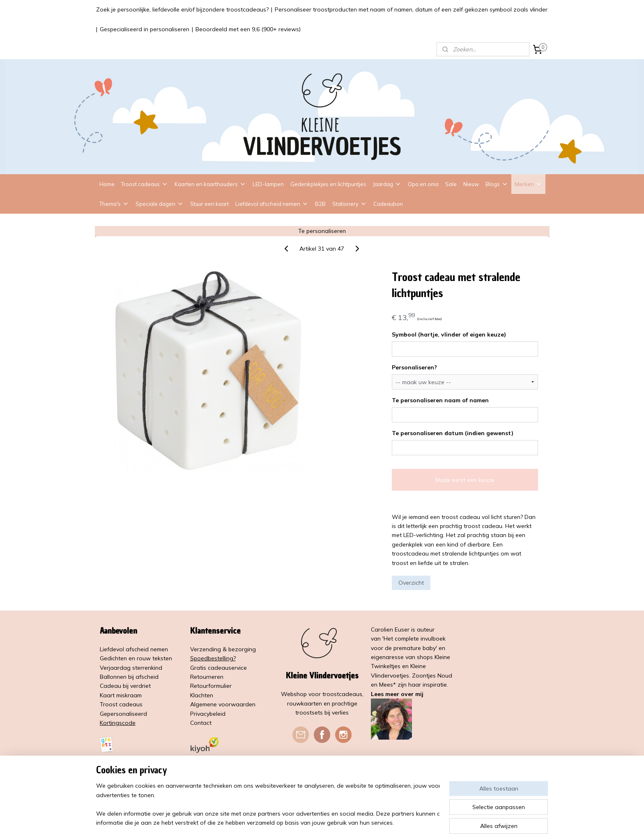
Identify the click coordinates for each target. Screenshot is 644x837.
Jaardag (387, 184)
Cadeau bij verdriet (125, 686)
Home (107, 184)
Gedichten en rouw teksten (136, 658)
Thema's (114, 204)
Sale (451, 184)
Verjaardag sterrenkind (131, 668)
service (238, 668)
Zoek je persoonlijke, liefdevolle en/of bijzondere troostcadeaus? (182, 9)
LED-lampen (268, 184)
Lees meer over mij (397, 694)
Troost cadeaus (145, 184)
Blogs (497, 184)
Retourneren (207, 677)
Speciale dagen (160, 204)
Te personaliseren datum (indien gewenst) (453, 433)
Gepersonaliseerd (123, 714)
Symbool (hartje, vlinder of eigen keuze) (449, 334)
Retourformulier (211, 686)
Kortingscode (118, 723)
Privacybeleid (208, 714)
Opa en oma (423, 184)
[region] (268, 805)
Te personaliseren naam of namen (440, 400)
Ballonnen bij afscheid (129, 677)
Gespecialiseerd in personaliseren (145, 29)
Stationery (350, 204)
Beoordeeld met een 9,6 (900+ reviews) (248, 29)
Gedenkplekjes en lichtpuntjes (328, 184)
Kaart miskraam (121, 695)
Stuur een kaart (209, 204)
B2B (320, 204)
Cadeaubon (388, 204)
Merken (528, 184)
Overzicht (411, 583)
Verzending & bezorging (223, 649)
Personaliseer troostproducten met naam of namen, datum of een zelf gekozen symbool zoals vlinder (411, 9)
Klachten (202, 695)
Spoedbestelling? (213, 658)
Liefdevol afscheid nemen (272, 204)
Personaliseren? (414, 367)
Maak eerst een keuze (465, 480)
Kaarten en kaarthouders (210, 184)
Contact (201, 723)
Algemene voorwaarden (223, 704)
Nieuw (471, 184)
